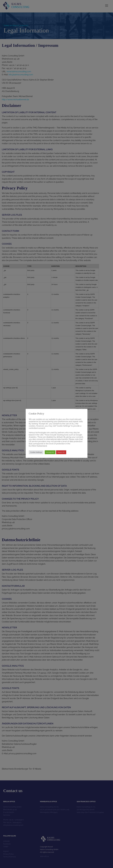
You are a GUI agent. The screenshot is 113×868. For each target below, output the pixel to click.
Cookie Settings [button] (36, 452)
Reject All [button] (61, 452)
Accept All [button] (50, 452)
